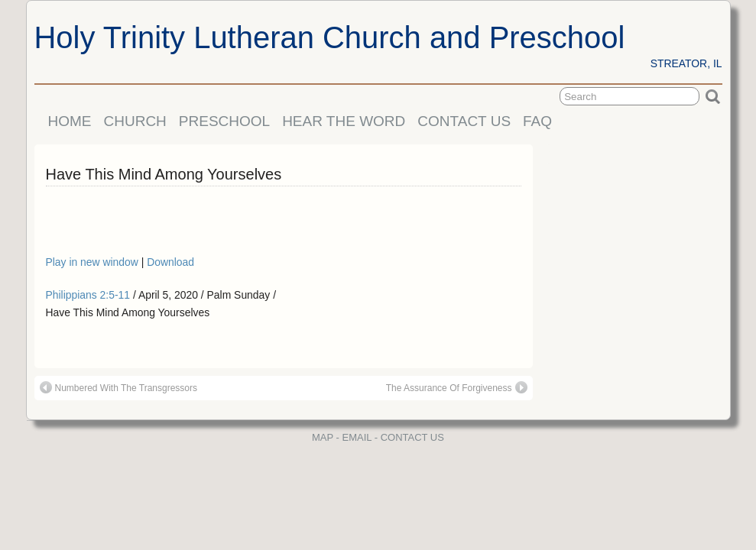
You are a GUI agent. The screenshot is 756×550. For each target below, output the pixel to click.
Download (170, 262)
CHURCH (135, 121)
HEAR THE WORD (344, 121)
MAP (323, 437)
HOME (70, 121)
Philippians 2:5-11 (88, 295)
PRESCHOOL (224, 121)
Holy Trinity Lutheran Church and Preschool (330, 37)
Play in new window (94, 262)
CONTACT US (464, 121)
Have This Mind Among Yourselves (164, 174)
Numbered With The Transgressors (119, 387)
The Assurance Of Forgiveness (457, 387)
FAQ (537, 121)
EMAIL (357, 437)
